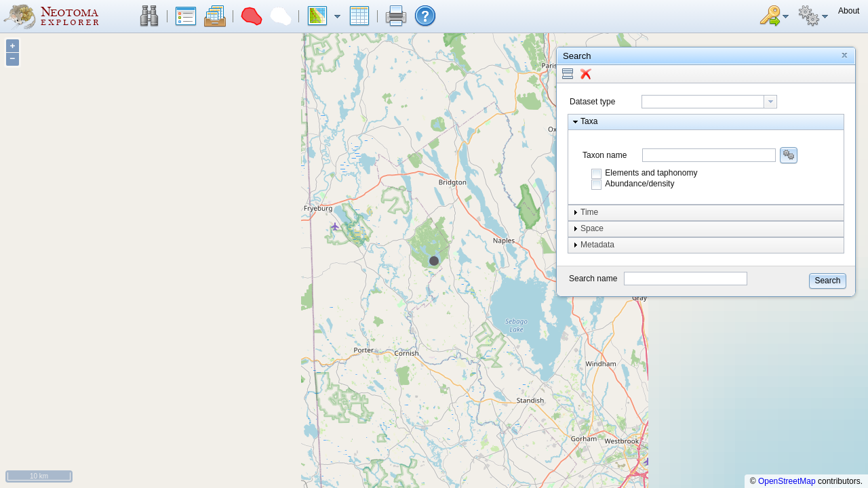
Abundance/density (639, 184)
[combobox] (709, 102)
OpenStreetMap (787, 481)
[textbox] (703, 102)
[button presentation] (770, 102)
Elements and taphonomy (651, 173)
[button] (149, 16)
